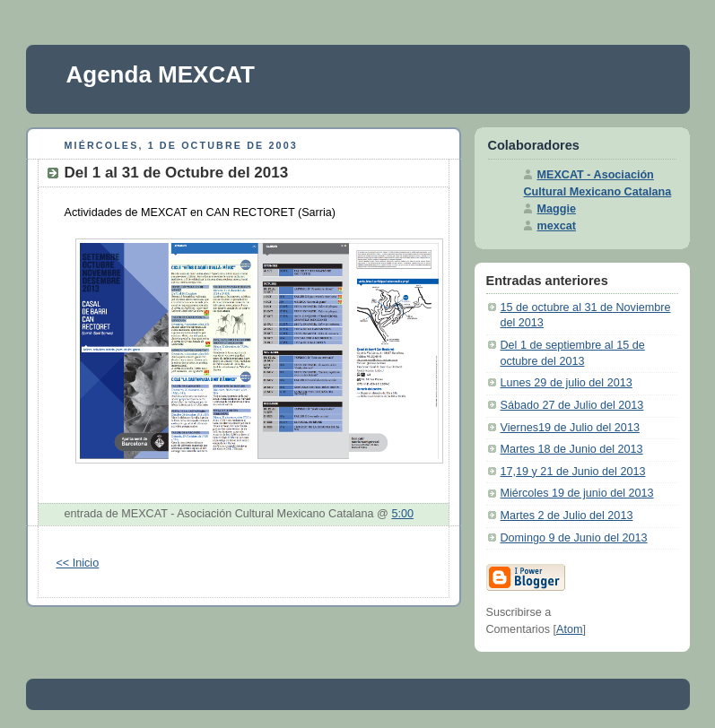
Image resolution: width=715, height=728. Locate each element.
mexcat (557, 226)
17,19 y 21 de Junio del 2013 (573, 472)
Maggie (557, 209)
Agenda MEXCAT (161, 74)
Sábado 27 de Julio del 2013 (572, 405)
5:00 (402, 514)
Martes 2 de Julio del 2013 (567, 516)
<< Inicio (78, 563)
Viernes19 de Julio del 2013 (570, 428)
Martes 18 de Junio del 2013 (572, 449)
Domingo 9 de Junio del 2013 (574, 538)
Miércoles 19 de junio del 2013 (577, 493)
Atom (569, 629)
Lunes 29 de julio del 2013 (567, 383)
